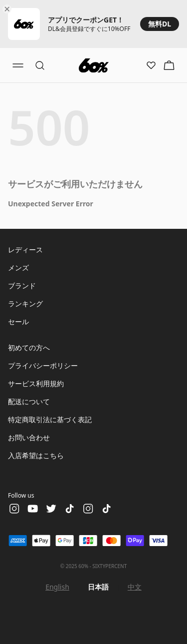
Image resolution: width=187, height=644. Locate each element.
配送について (29, 401)
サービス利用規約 (36, 383)
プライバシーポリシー (43, 365)
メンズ (18, 268)
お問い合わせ (29, 437)
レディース (25, 250)
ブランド (22, 286)
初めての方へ (29, 347)
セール (18, 322)
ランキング (25, 304)
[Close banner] (9, 9)
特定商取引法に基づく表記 (50, 419)
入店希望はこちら (36, 455)
